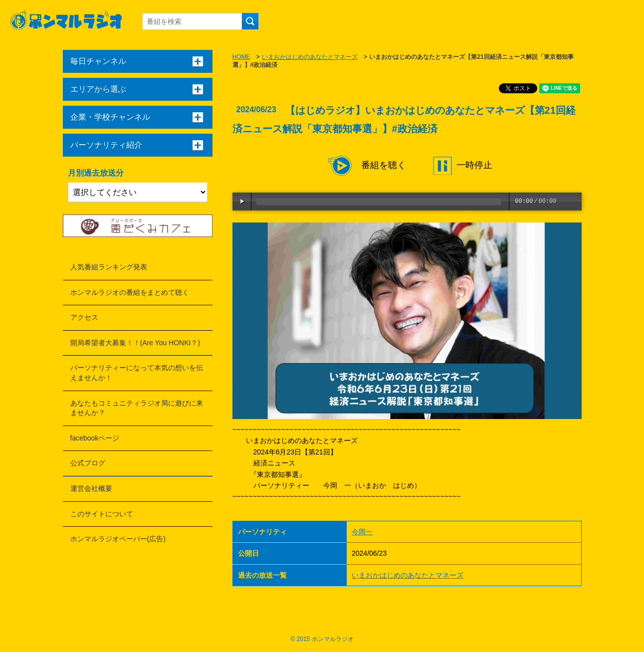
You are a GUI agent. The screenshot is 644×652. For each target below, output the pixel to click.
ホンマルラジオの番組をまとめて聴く (130, 292)
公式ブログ (88, 463)
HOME (241, 57)
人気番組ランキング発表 (109, 267)
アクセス (84, 317)
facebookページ (95, 438)
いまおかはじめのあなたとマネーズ (310, 57)
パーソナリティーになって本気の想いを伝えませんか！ (137, 373)
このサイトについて (102, 514)
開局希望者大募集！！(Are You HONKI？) (135, 343)
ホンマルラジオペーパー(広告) (118, 539)
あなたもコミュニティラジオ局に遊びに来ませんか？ (137, 408)
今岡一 (362, 532)
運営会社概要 (91, 488)
